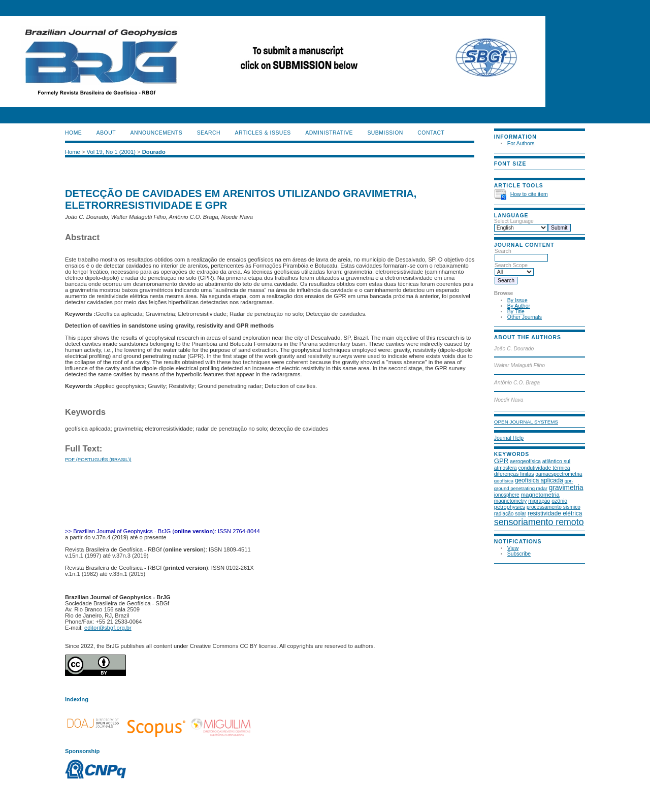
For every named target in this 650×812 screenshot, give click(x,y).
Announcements (157, 133)
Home (73, 133)
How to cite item (529, 194)
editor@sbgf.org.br (108, 628)
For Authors (521, 143)
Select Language (514, 221)
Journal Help (509, 438)
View (513, 548)
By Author (519, 306)
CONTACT (431, 133)
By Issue (517, 300)
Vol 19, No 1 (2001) (111, 152)
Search (521, 254)
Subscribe (519, 554)
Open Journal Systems (526, 422)
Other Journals (525, 317)
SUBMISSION (385, 133)
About (106, 133)
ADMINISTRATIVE (329, 133)
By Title (516, 312)
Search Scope (514, 269)
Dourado (154, 152)
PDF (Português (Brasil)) (98, 459)
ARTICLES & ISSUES (263, 133)
